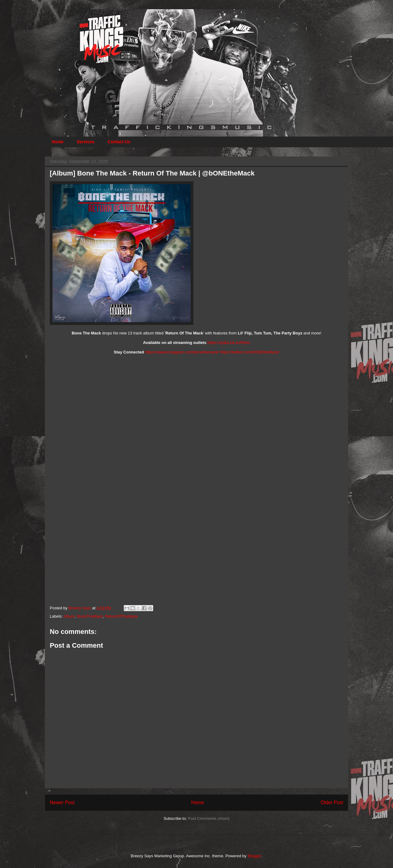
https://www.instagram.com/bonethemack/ (182, 352)
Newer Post (62, 802)
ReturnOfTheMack (121, 616)
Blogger (254, 856)
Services (86, 142)
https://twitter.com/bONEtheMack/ (250, 352)
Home (58, 142)
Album (69, 616)
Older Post (332, 802)
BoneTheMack (90, 616)
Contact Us (119, 142)
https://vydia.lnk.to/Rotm (229, 343)
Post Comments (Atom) (209, 818)
